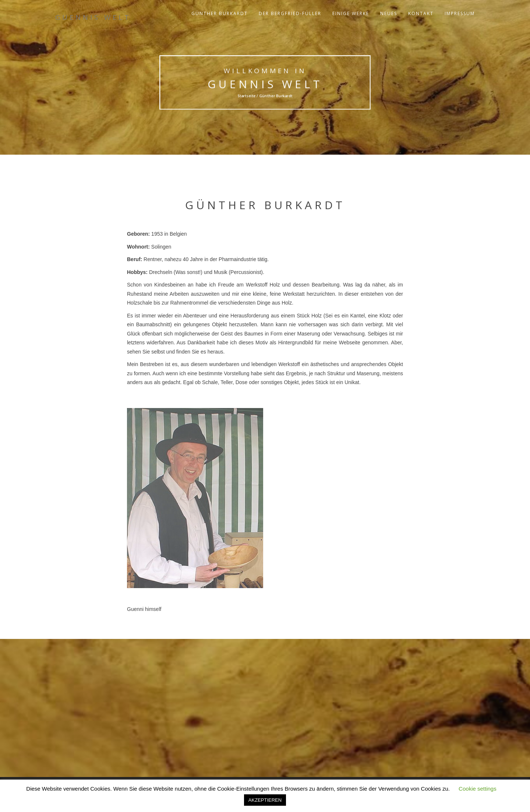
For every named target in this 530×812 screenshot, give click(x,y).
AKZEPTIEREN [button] (265, 800)
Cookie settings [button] (478, 789)
